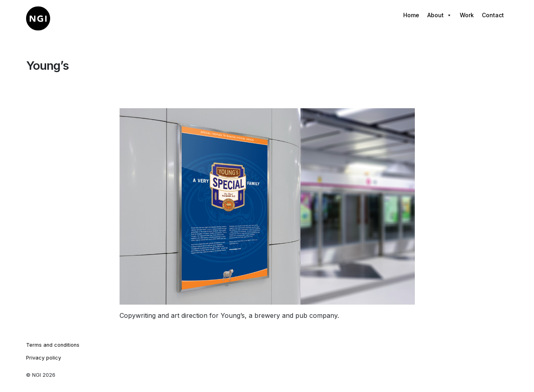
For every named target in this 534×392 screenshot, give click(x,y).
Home (411, 15)
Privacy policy (44, 358)
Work (467, 15)
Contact (493, 15)
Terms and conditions (53, 345)
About (440, 15)
